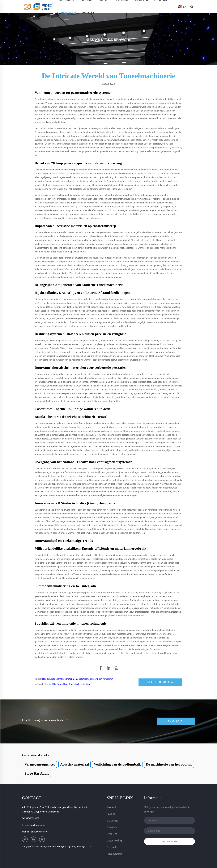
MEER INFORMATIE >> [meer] (160, 682)
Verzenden (169, 841)
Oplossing (112, 821)
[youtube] (116, 669)
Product (111, 807)
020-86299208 (32, 818)
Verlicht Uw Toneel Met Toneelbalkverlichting (67, 684)
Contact (88, 13)
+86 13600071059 (38, 832)
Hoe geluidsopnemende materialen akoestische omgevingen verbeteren (77, 679)
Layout (111, 814)
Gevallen (112, 827)
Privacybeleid (115, 854)
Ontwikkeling (66, 13)
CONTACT (176, 721)
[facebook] (101, 669)
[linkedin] (108, 669)
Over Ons (112, 834)
